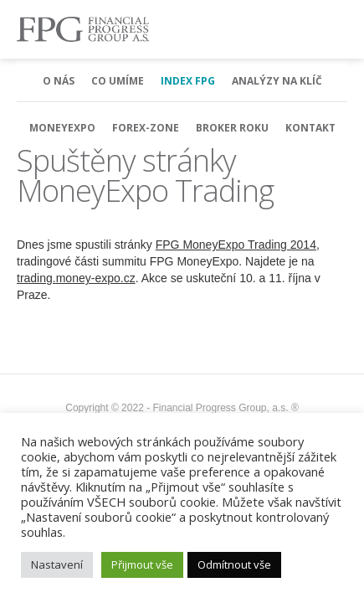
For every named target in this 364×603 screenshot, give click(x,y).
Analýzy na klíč (277, 81)
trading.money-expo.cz (76, 278)
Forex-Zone (146, 128)
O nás (59, 81)
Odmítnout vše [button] (234, 564)
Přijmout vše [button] (142, 564)
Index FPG (188, 81)
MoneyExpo (62, 128)
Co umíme (118, 81)
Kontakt (310, 128)
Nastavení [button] (57, 564)
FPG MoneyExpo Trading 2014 (236, 245)
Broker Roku (232, 128)
